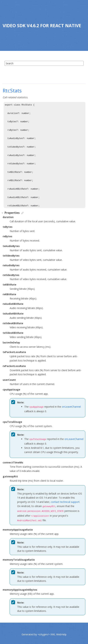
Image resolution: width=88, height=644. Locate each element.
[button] (3, 213)
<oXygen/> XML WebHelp (52, 632)
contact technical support (65, 501)
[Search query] (44, 63)
